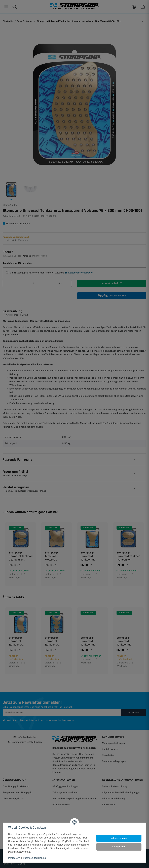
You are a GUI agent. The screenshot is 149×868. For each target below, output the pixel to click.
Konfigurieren (119, 847)
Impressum (14, 858)
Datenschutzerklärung (34, 858)
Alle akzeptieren (119, 838)
